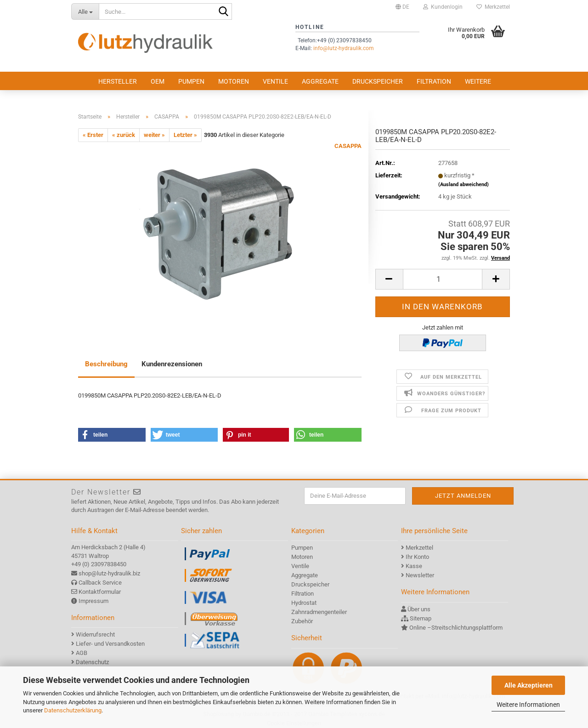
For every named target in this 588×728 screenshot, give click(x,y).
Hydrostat (304, 603)
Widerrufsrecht (95, 634)
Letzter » (185, 135)
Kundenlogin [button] (443, 7)
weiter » (154, 135)
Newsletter (420, 575)
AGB (82, 653)
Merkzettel (493, 7)
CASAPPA (348, 146)
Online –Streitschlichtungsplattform (456, 628)
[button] (402, 7)
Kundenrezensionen (172, 364)
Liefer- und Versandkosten (110, 644)
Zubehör (302, 621)
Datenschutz (92, 662)
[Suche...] (85, 11)
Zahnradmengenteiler (319, 612)
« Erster (93, 135)
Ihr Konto (417, 557)
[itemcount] (443, 279)
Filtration (434, 81)
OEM (158, 81)
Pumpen (191, 81)
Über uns (419, 609)
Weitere (478, 81)
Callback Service (100, 583)
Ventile (275, 81)
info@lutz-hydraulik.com (344, 48)
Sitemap (421, 618)
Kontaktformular (100, 592)
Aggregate (320, 81)
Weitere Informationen (528, 705)
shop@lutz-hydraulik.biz (109, 573)
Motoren (234, 81)
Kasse (414, 566)
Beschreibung (106, 364)
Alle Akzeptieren (529, 685)
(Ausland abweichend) (464, 185)
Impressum (93, 601)
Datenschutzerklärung (73, 710)
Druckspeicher (378, 81)
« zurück (124, 135)
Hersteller (118, 81)
